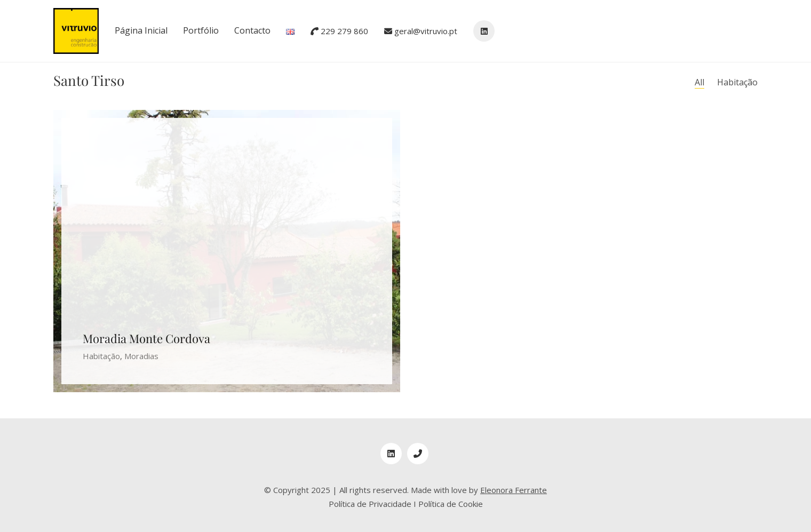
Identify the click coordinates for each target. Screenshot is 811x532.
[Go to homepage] (76, 31)
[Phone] (418, 454)
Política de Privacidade (370, 504)
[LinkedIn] (391, 454)
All (699, 82)
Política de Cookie (451, 504)
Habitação (737, 82)
